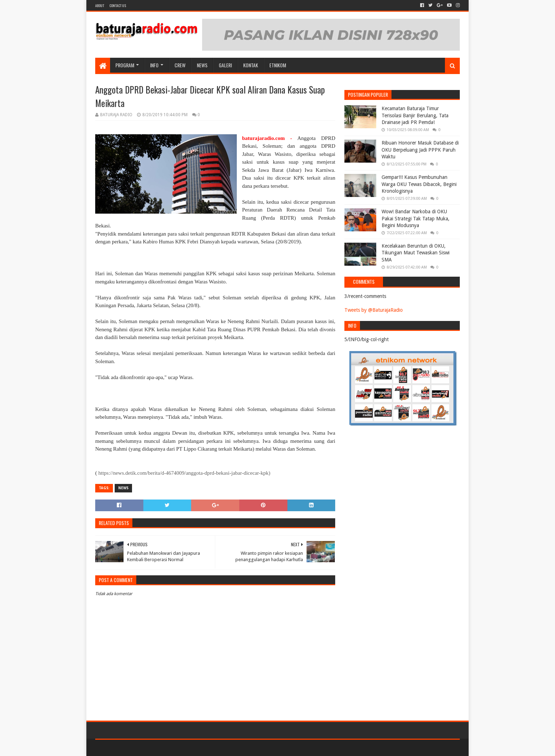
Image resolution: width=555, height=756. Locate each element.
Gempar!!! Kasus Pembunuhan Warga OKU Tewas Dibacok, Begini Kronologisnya (419, 184)
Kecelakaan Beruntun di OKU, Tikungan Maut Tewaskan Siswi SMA (416, 253)
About (100, 5)
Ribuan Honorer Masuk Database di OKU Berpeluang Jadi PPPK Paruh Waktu (420, 150)
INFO (154, 65)
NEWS (202, 65)
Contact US (118, 5)
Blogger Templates (175, 748)
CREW (180, 65)
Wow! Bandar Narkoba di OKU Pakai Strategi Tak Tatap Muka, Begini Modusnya (416, 218)
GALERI (225, 65)
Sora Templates (135, 748)
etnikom (278, 65)
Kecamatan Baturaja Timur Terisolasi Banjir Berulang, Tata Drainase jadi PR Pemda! (415, 115)
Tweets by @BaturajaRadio (374, 310)
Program (125, 65)
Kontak (251, 65)
